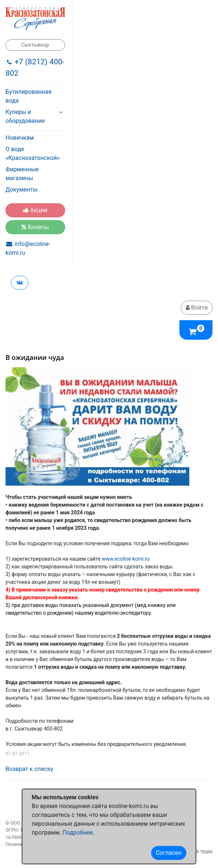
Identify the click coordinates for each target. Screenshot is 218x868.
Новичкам (20, 138)
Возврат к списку (29, 769)
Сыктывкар (35, 45)
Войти (197, 308)
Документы (22, 190)
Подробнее (78, 833)
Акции (35, 210)
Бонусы (35, 227)
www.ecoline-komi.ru (126, 559)
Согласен (169, 853)
